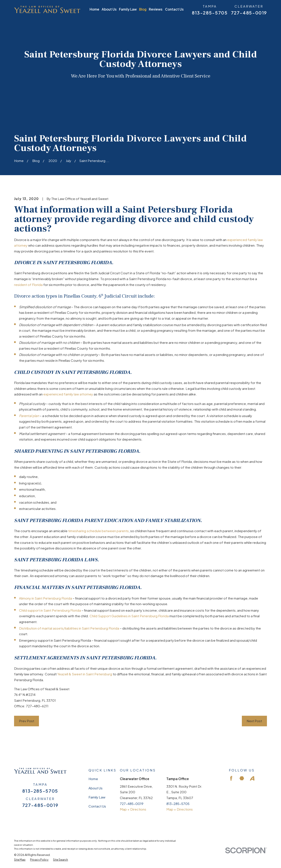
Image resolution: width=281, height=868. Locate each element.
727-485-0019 (249, 13)
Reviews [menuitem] (156, 9)
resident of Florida (28, 285)
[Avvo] (252, 778)
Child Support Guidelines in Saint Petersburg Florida (129, 616)
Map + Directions (133, 809)
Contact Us (97, 806)
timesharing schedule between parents (98, 531)
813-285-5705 (210, 13)
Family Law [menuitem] (128, 9)
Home (93, 779)
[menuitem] (20, 860)
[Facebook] (231, 778)
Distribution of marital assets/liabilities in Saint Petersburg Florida (69, 628)
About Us (96, 788)
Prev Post (27, 721)
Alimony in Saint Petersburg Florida (46, 598)
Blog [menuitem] (143, 9)
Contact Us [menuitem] (174, 9)
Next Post (254, 721)
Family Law (97, 797)
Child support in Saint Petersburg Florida (50, 610)
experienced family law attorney (68, 394)
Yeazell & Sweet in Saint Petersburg (85, 674)
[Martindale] (242, 778)
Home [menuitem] (94, 9)
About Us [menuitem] (109, 9)
